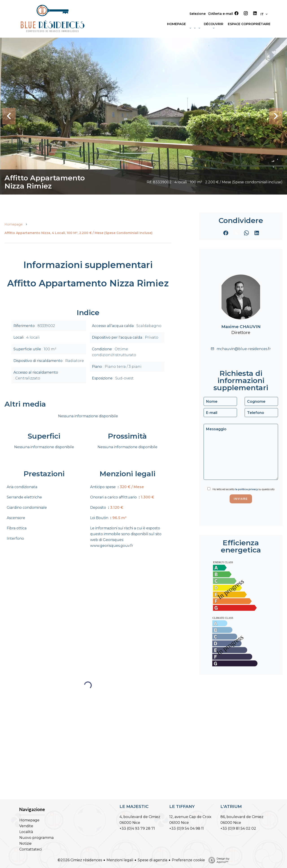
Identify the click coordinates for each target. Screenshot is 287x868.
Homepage (14, 224)
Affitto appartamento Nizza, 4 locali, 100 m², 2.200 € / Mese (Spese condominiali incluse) (78, 233)
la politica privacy (247, 489)
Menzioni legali (120, 860)
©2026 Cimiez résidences (80, 860)
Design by (218, 860)
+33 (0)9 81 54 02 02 (238, 828)
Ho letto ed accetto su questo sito (244, 489)
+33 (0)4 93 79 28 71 (137, 828)
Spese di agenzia (152, 860)
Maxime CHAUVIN (241, 327)
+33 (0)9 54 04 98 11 (187, 828)
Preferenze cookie (188, 860)
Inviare (241, 499)
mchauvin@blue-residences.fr (244, 349)
